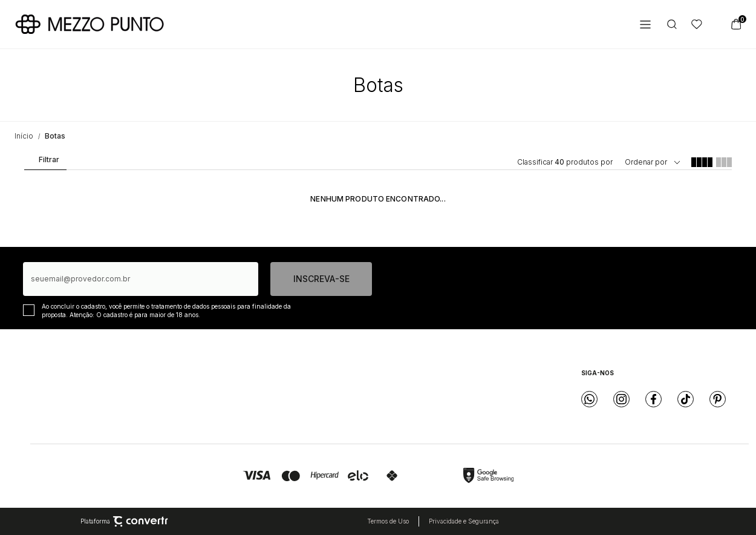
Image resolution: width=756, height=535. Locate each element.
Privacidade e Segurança (464, 521)
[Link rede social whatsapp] (589, 399)
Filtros (44, 162)
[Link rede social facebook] (653, 399)
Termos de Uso (388, 521)
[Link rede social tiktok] (686, 399)
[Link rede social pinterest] (718, 399)
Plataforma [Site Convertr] (124, 522)
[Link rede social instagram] (621, 399)
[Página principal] (90, 24)
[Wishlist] (697, 24)
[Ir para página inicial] (24, 136)
